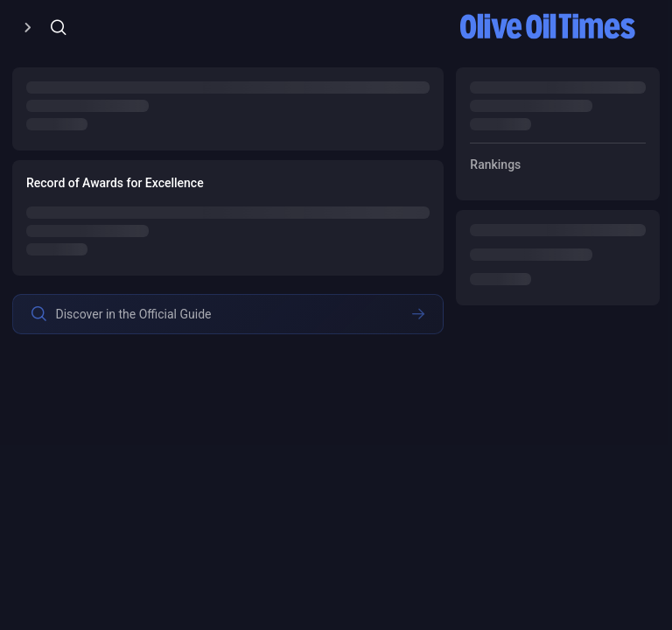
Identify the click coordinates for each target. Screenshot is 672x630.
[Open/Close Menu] (28, 28)
